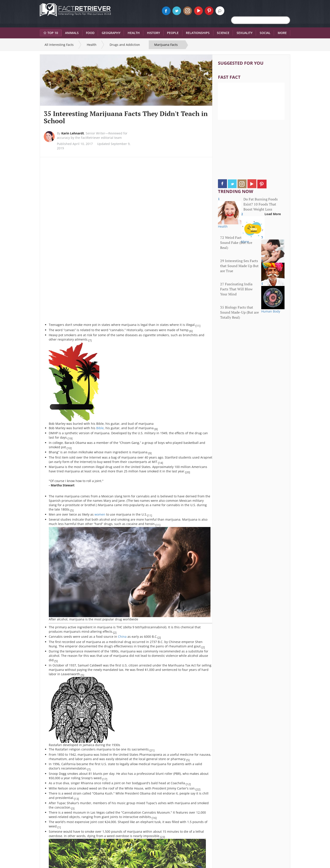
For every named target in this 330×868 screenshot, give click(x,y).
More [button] (282, 33)
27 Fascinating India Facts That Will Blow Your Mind (236, 289)
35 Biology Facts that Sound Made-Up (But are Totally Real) (239, 312)
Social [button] (265, 33)
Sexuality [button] (245, 33)
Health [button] (134, 33)
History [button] (153, 33)
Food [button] (90, 33)
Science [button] (223, 33)
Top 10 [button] (51, 33)
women (100, 514)
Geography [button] (111, 33)
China (122, 637)
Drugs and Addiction (125, 45)
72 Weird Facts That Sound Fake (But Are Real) (236, 243)
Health (92, 45)
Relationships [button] (198, 33)
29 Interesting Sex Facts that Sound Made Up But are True (239, 266)
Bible (100, 428)
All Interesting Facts (59, 45)
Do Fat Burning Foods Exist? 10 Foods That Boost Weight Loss (261, 204)
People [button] (173, 33)
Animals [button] (72, 33)
